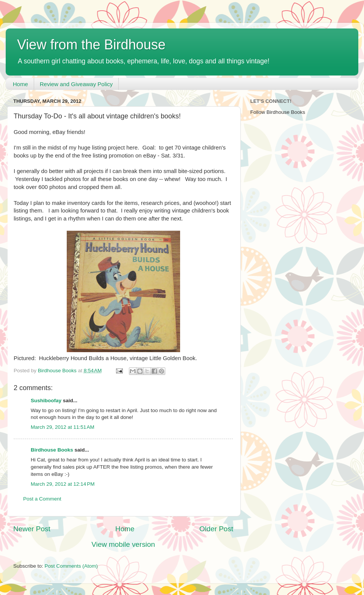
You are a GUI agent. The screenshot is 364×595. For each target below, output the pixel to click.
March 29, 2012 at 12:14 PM (63, 484)
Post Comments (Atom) (71, 566)
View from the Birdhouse (91, 45)
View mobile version (123, 544)
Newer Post (32, 529)
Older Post (216, 529)
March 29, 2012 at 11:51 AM (63, 427)
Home (20, 84)
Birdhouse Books (52, 450)
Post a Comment (42, 499)
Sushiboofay (46, 401)
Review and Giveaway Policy (76, 84)
